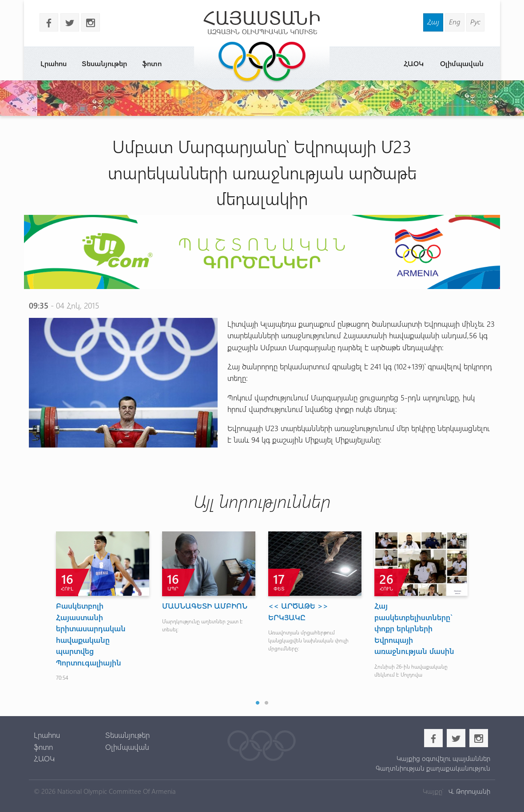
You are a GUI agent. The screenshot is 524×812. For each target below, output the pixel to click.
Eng (455, 22)
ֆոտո (152, 63)
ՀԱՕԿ (414, 63)
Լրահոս (54, 63)
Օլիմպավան (462, 63)
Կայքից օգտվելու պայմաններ (443, 758)
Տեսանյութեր (104, 63)
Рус (475, 22)
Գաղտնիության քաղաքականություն (433, 768)
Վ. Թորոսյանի (468, 791)
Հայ (433, 22)
